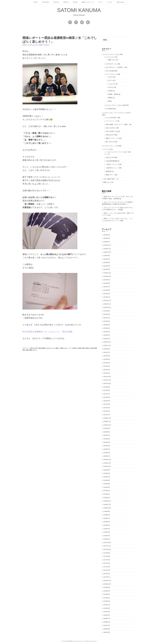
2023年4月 (107, 328)
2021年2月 (107, 411)
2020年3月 (107, 449)
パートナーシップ (111, 121)
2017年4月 (107, 567)
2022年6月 (107, 356)
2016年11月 (107, 581)
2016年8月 (107, 587)
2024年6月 (107, 290)
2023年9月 (107, 311)
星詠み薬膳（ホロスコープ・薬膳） (49, 348)
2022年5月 (107, 359)
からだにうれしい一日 (110, 146)
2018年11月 (107, 505)
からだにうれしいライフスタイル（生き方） (118, 113)
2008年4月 (107, 622)
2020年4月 (107, 446)
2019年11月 (107, 463)
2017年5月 (107, 563)
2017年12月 (107, 543)
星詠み (88, 348)
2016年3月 (107, 601)
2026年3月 (107, 238)
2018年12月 (107, 501)
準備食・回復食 (113, 94)
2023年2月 (107, 335)
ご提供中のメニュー (112, 168)
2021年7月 (107, 394)
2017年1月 (107, 577)
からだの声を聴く (111, 118)
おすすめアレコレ (111, 64)
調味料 (110, 98)
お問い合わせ (120, 2)
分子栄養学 (109, 109)
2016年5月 (107, 594)
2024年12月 (107, 273)
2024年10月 (107, 276)
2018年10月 (107, 508)
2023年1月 (107, 339)
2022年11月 (107, 345)
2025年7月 (107, 259)
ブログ (100, 2)
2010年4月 (107, 612)
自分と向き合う (111, 128)
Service (66, 2)
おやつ (110, 80)
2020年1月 (107, 456)
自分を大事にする (111, 131)
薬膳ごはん (112, 60)
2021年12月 (107, 377)
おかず (110, 77)
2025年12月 (107, 245)
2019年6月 (107, 480)
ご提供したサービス (112, 164)
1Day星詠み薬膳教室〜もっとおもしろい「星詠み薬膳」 (49, 332)
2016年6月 (107, 591)
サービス (106, 149)
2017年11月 (107, 546)
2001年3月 (107, 625)
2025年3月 (107, 269)
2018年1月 (107, 539)
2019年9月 (107, 470)
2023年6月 (107, 321)
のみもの (111, 87)
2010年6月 (107, 608)
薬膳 (27, 350)
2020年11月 (107, 422)
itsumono (45, 2)
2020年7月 (107, 435)
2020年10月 (107, 425)
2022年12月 (107, 342)
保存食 (110, 91)
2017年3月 (107, 570)
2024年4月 (107, 294)
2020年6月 (107, 439)
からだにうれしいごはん (111, 54)
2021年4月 (107, 404)
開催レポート (64, 348)
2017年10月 (107, 549)
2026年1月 (107, 242)
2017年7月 (107, 560)
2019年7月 (107, 477)
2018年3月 (107, 532)
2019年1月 (107, 498)
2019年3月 (107, 491)
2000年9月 (107, 629)
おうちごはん (110, 57)
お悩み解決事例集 (111, 161)
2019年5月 (107, 484)
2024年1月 (107, 297)
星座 (83, 348)
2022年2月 (107, 370)
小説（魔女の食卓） (110, 179)
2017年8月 (107, 556)
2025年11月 (107, 249)
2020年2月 (107, 453)
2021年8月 (107, 390)
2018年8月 (107, 515)
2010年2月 (107, 615)
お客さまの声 (34, 348)
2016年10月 (107, 584)
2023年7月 (107, 318)
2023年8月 (107, 314)
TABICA (75, 348)
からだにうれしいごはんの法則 (116, 105)
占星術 (80, 348)
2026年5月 (107, 235)
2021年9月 (107, 387)
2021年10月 (107, 383)
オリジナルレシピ (111, 74)
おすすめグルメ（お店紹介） (115, 67)
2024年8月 (107, 283)
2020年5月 (107, 442)
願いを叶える (110, 142)
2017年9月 (107, 553)
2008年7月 (107, 619)
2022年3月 (107, 366)
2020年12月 (107, 418)
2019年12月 (107, 460)
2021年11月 (107, 380)
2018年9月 (107, 511)
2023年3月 (107, 332)
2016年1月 (107, 605)
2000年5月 (107, 632)
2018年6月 (107, 522)
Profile (56, 2)
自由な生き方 (110, 135)
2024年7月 (107, 287)
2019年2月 (107, 494)
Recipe (75, 2)
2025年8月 (107, 256)
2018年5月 (107, 525)
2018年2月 (107, 536)
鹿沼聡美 (47, 45)
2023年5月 (107, 325)
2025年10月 (107, 252)
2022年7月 (107, 352)
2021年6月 (107, 397)
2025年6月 (107, 262)
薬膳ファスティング (88, 2)
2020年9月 (107, 428)
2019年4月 (107, 487)
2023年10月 (107, 307)
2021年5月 (107, 401)
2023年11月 (107, 304)
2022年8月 (107, 349)
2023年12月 (107, 300)
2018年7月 (107, 518)
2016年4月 (107, 598)
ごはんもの (112, 84)
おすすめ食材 (110, 71)
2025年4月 (107, 266)
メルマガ (109, 2)
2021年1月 (107, 415)
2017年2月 (107, 574)
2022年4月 (107, 363)
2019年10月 (107, 466)
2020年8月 (107, 432)
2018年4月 (107, 529)
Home (35, 2)
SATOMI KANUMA (79, 10)
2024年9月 (107, 280)
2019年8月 (107, 473)
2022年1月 (107, 373)
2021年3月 (107, 408)
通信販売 (109, 171)
